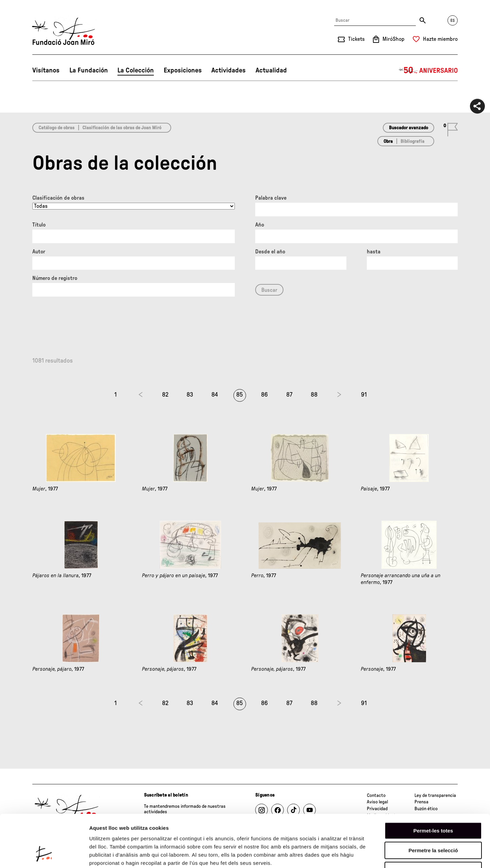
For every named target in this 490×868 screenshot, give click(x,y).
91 (364, 395)
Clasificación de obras (58, 198)
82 (165, 395)
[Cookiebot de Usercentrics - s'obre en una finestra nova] (44, 855)
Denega (433, 825)
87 (289, 395)
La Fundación (89, 70)
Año (260, 225)
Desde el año (270, 252)
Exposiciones (183, 70)
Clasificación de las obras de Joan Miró (122, 128)
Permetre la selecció (433, 805)
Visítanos (46, 70)
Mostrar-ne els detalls (392, 855)
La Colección (136, 70)
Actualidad (271, 70)
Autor (39, 252)
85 (240, 395)
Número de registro (55, 278)
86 (264, 395)
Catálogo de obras (56, 128)
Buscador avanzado (409, 128)
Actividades (228, 70)
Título (39, 225)
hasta (374, 252)
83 (190, 395)
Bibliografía (412, 141)
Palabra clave (271, 198)
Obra (388, 141)
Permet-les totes (433, 785)
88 (314, 395)
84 (215, 395)
